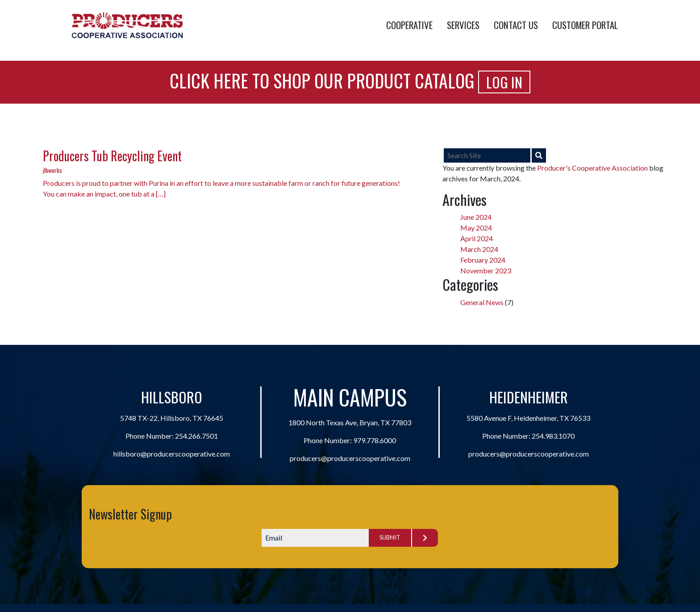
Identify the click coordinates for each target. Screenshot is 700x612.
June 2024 (476, 217)
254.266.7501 (196, 436)
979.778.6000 (375, 440)
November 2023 (486, 270)
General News (482, 302)
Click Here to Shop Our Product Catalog (322, 80)
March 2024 (479, 249)
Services (463, 25)
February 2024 (483, 260)
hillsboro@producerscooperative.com (172, 454)
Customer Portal (585, 25)
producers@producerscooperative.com (350, 458)
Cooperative (409, 25)
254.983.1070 (553, 436)
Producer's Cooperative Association (592, 168)
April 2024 (477, 238)
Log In (504, 82)
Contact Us (516, 25)
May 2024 (476, 228)
